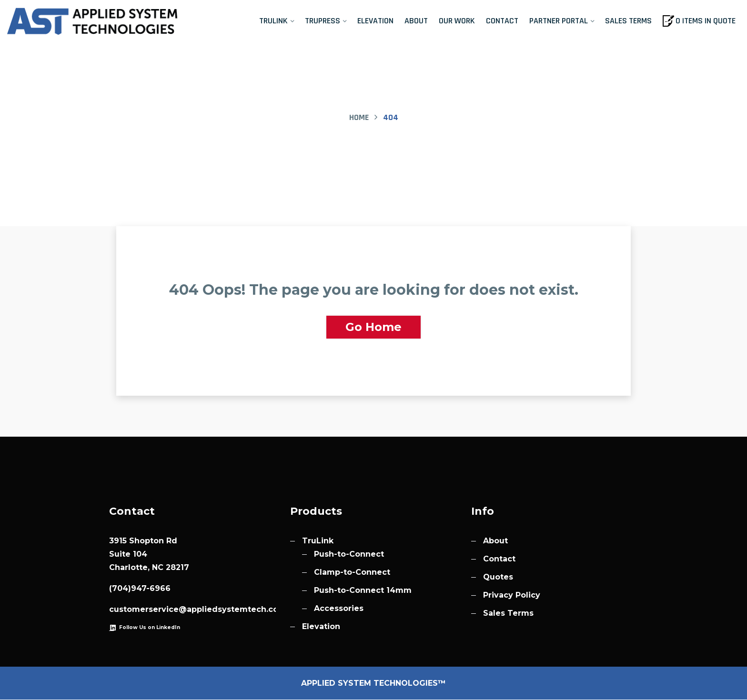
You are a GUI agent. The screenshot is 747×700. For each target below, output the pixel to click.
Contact (502, 21)
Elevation (375, 21)
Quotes (498, 577)
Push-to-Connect (349, 555)
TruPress (323, 21)
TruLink (273, 21)
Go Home (373, 327)
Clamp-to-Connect (352, 573)
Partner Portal (559, 21)
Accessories (339, 609)
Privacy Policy (512, 595)
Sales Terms (628, 21)
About (416, 21)
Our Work (457, 21)
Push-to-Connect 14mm (363, 591)
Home (359, 117)
